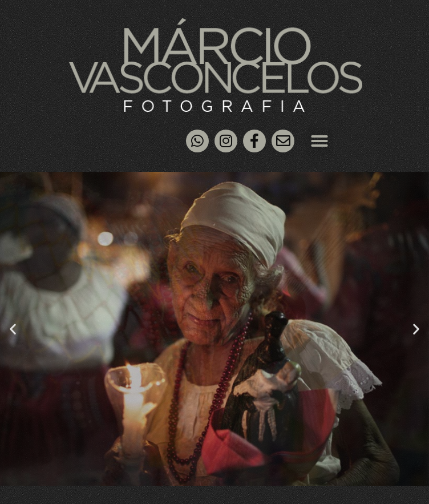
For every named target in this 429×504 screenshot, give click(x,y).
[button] (319, 141)
